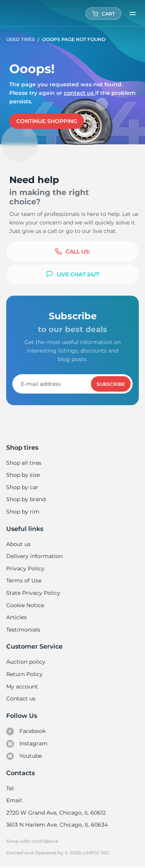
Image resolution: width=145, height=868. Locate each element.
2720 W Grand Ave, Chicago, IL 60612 (55, 813)
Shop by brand (26, 499)
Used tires (21, 39)
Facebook (26, 731)
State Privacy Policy (32, 593)
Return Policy (24, 674)
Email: (14, 800)
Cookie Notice (25, 605)
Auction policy (26, 662)
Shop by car (22, 487)
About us (18, 544)
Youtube (24, 756)
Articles (16, 617)
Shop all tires (24, 463)
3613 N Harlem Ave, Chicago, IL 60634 (56, 825)
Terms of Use (24, 580)
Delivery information (34, 556)
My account (22, 687)
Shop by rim (23, 512)
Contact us (78, 93)
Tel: (10, 788)
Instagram (27, 744)
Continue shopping (47, 121)
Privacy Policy (25, 568)
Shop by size (23, 475)
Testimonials (23, 630)
